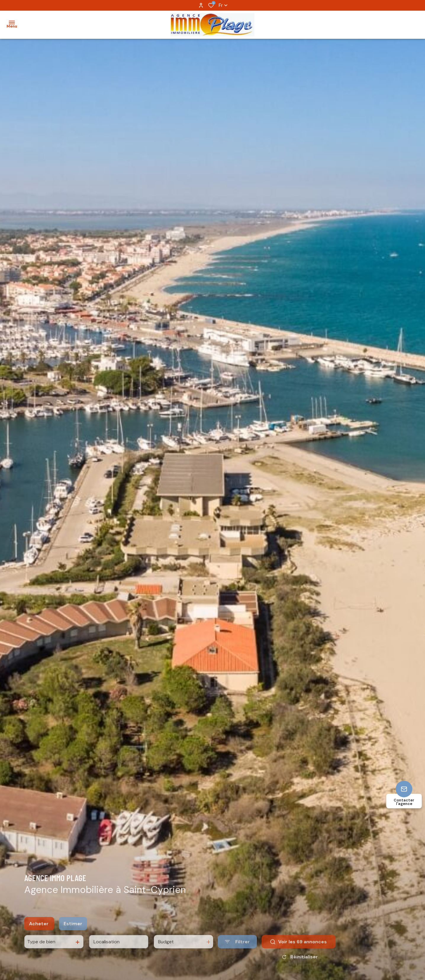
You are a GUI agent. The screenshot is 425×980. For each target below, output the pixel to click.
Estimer (73, 930)
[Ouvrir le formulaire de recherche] (237, 948)
